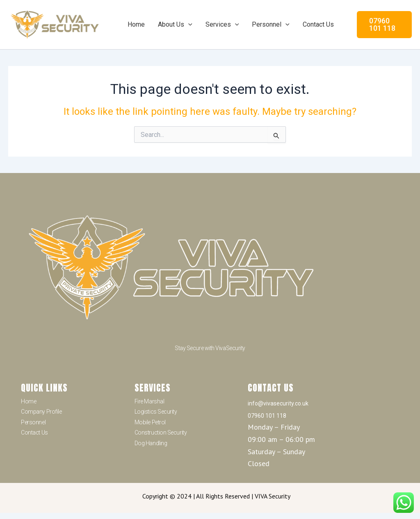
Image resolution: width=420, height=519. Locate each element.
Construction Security (161, 432)
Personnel (271, 25)
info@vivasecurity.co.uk (278, 403)
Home (136, 24)
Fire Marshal (150, 401)
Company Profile (41, 412)
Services (222, 25)
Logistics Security (156, 412)
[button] (384, 25)
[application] (188, 25)
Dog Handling (151, 443)
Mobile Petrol (150, 422)
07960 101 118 (267, 416)
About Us (175, 25)
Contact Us (318, 24)
